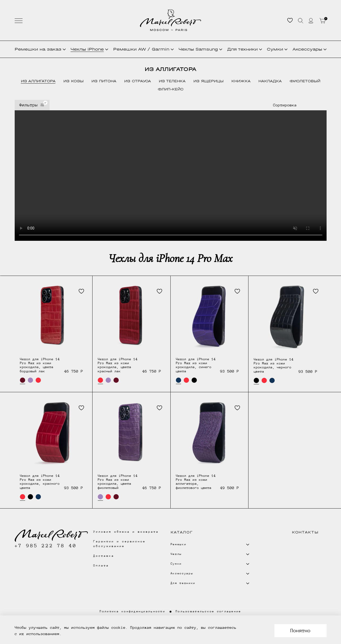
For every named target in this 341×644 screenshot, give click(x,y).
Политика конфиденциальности (132, 611)
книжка (241, 81)
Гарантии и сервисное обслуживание (120, 544)
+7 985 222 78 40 (46, 546)
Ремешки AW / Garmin (144, 49)
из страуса (138, 81)
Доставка (104, 556)
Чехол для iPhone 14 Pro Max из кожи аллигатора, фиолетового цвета (196, 482)
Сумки (277, 49)
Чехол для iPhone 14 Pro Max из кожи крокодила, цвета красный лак (118, 365)
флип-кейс (171, 89)
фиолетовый (305, 81)
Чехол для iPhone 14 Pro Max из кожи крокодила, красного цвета (40, 482)
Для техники (245, 49)
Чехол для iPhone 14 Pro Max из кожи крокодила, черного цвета (274, 365)
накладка (270, 81)
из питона (104, 81)
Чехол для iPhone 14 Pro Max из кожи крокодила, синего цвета (196, 365)
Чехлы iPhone (89, 49)
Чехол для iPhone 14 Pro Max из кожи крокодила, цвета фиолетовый (118, 482)
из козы (74, 81)
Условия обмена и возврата (126, 532)
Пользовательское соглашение (209, 611)
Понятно (301, 631)
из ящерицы (209, 81)
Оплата (101, 566)
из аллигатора (38, 81)
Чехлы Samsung (200, 49)
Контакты (305, 532)
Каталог (182, 532)
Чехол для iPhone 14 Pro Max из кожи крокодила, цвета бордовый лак (40, 365)
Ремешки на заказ (40, 49)
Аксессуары (310, 49)
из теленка (172, 81)
